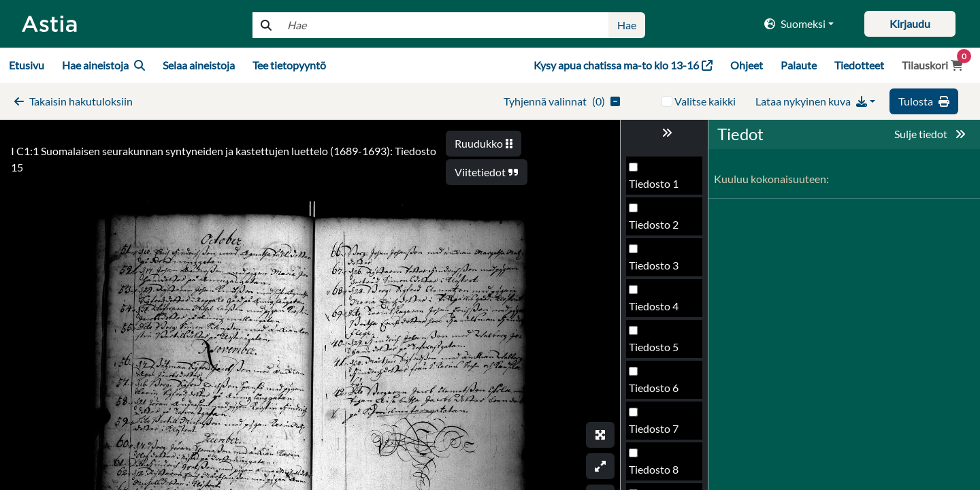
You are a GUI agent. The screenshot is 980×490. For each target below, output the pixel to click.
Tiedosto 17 (657, 432)
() (562, 101)
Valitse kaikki (705, 101)
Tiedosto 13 (657, 269)
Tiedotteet (859, 65)
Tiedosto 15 (657, 351)
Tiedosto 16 (657, 392)
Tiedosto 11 (657, 187)
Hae (627, 25)
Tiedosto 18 (657, 473)
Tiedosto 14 (657, 310)
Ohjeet (747, 65)
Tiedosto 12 (657, 228)
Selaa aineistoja (199, 65)
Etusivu (27, 65)
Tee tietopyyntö (289, 65)
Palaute (799, 65)
